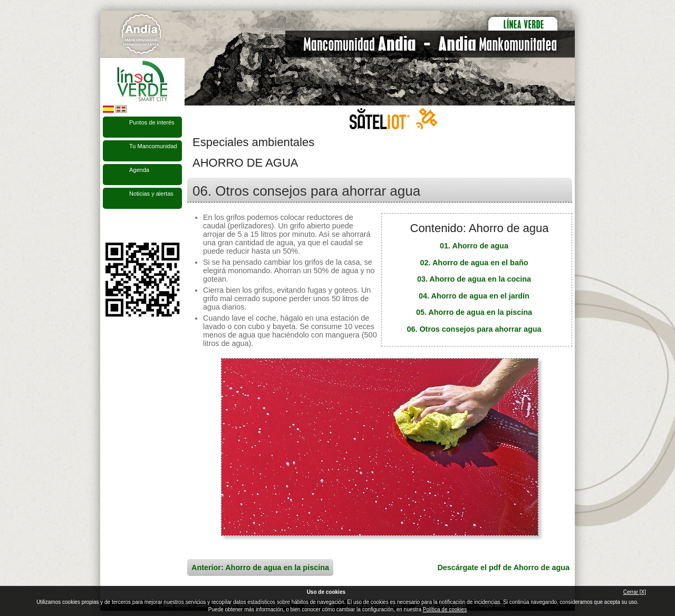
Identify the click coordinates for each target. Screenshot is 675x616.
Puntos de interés (152, 122)
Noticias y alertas (151, 194)
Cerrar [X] (635, 592)
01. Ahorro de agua (474, 246)
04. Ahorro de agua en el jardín (474, 296)
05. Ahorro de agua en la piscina (474, 312)
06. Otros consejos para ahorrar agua (474, 329)
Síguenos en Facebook (109, 226)
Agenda (139, 170)
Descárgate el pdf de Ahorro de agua (503, 567)
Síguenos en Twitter (127, 226)
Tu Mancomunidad (153, 146)
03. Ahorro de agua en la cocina (474, 279)
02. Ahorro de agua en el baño (474, 263)
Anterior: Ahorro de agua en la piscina (260, 567)
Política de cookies (445, 609)
